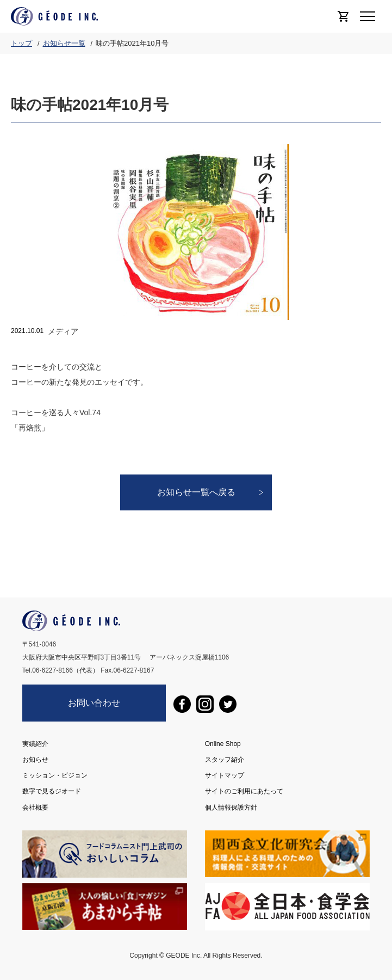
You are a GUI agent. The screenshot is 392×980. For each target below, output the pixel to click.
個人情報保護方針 (231, 807)
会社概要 (35, 807)
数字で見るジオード (52, 791)
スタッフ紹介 (225, 760)
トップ (21, 43)
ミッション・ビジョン (55, 775)
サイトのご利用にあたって (244, 791)
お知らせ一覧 (64, 43)
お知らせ (35, 760)
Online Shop (223, 744)
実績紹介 (35, 744)
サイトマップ (225, 775)
